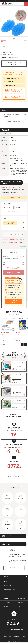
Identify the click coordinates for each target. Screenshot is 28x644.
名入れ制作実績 (7, 585)
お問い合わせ (21, 239)
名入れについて (7, 581)
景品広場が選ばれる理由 (9, 590)
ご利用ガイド (23, 246)
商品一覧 (7, 7)
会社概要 (6, 607)
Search (18, 4)
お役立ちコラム (7, 594)
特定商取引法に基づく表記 (20, 637)
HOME (3, 7)
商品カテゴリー (7, 577)
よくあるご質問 (21, 598)
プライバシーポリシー (7, 637)
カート (21, 4)
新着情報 (6, 598)
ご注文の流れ (7, 603)
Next (25, 345)
